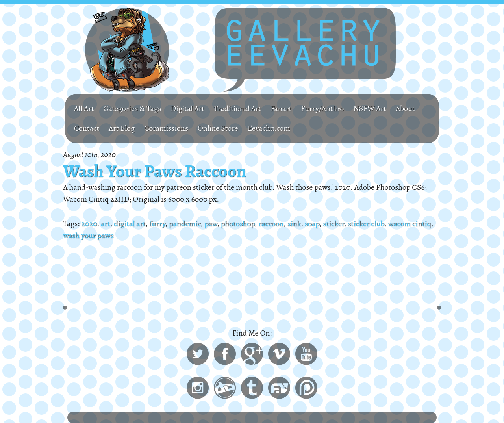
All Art (84, 109)
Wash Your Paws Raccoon (155, 171)
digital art (130, 224)
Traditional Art (237, 109)
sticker (333, 224)
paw (211, 224)
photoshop (238, 224)
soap (312, 224)
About (405, 109)
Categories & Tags (132, 109)
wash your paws (88, 235)
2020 (89, 224)
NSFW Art (370, 109)
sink (294, 224)
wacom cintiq (409, 224)
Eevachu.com (269, 128)
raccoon (271, 224)
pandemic (185, 224)
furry (157, 224)
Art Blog (122, 128)
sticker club (366, 224)
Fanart (281, 109)
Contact (87, 128)
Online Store (218, 128)
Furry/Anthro (322, 109)
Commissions (166, 128)
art (106, 224)
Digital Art (187, 109)
